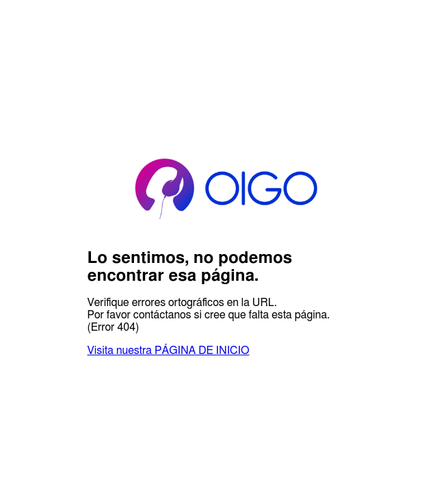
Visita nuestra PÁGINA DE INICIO (169, 351)
